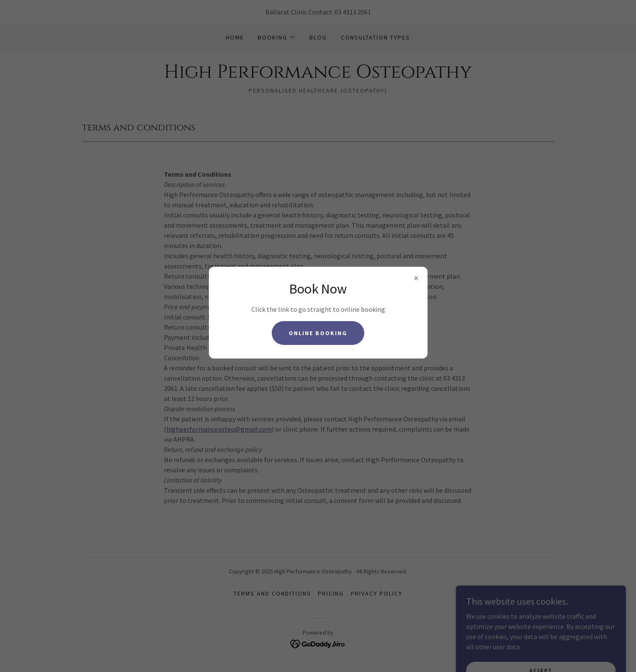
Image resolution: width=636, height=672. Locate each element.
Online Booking (318, 333)
